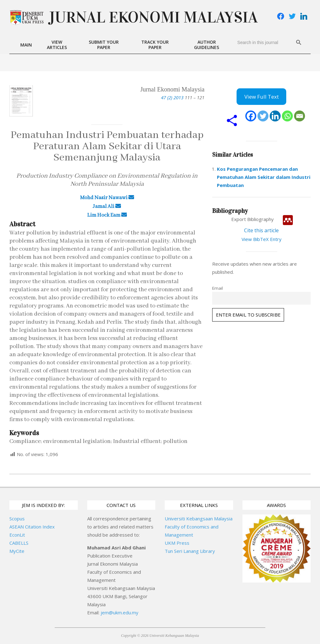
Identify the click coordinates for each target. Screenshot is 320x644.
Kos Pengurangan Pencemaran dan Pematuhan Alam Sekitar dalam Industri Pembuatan (264, 177)
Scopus (17, 519)
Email (217, 288)
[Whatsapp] (287, 116)
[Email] (300, 116)
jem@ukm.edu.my (120, 612)
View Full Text (262, 97)
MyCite (17, 551)
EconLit (17, 535)
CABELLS (19, 543)
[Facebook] (251, 116)
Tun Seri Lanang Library (190, 551)
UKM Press (177, 543)
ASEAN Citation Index (32, 527)
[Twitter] (263, 116)
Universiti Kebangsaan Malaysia (199, 519)
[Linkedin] (275, 116)
